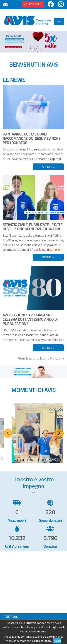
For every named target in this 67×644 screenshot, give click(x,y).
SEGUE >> (48, 167)
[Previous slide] (8, 433)
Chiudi (57, 641)
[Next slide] (59, 433)
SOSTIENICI (33, 4)
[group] (37, 433)
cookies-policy (43, 641)
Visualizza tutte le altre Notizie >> (41, 358)
